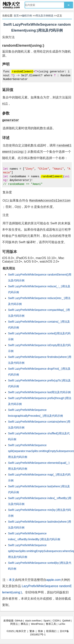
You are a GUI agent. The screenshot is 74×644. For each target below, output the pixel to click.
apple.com (53, 580)
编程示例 (27, 16)
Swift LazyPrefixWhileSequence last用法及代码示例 (39, 392)
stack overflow (33, 621)
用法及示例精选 (44, 16)
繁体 (32, 631)
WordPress (37, 624)
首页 (16, 16)
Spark (47, 621)
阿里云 (14, 624)
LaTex (62, 624)
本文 (12, 580)
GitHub (19, 621)
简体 (40, 631)
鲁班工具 (51, 624)
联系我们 (51, 631)
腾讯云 (25, 624)
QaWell (66, 621)
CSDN (56, 621)
